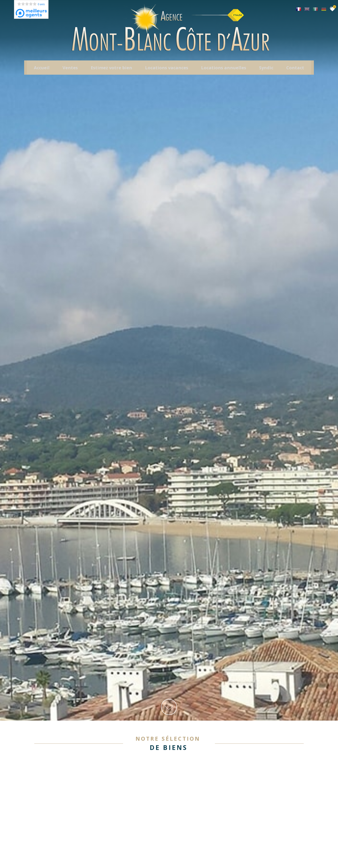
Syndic (266, 71)
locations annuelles (224, 71)
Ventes (70, 71)
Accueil (42, 71)
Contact (295, 71)
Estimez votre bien (111, 71)
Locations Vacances (167, 71)
